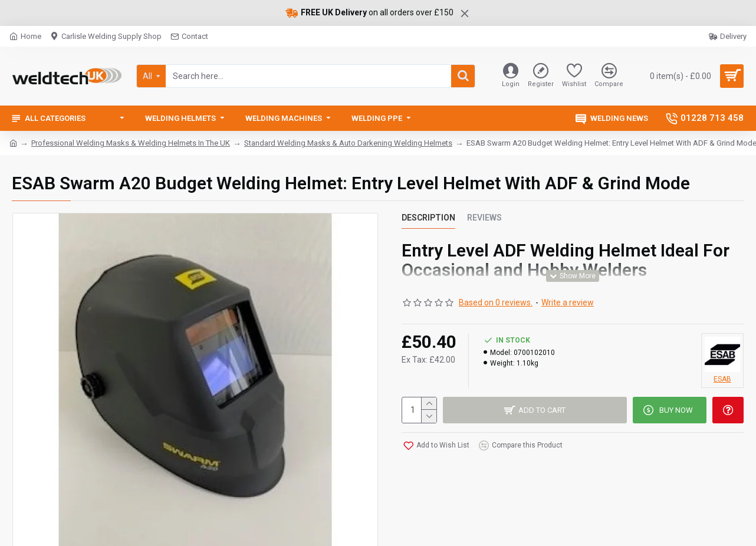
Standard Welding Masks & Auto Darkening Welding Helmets (348, 143)
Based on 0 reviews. (496, 302)
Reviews (484, 218)
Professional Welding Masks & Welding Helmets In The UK (131, 143)
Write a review (568, 302)
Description (428, 218)
